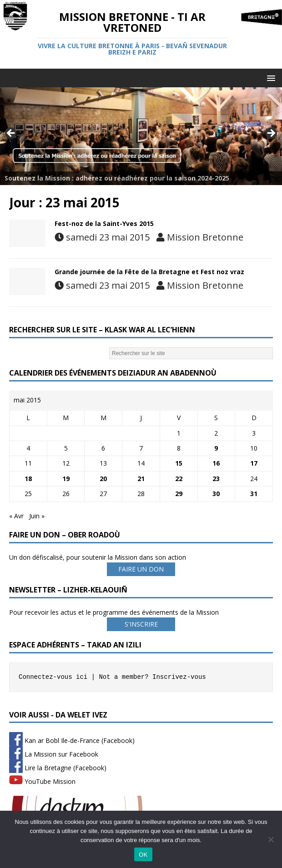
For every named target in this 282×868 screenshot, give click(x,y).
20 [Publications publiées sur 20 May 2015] (103, 479)
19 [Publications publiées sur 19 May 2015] (66, 479)
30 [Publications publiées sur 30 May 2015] (216, 494)
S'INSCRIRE (141, 624)
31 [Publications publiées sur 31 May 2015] (254, 494)
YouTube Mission (42, 781)
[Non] (271, 839)
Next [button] (271, 134)
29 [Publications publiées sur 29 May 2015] (179, 494)
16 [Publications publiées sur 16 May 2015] (216, 463)
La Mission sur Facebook (54, 754)
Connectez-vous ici (53, 677)
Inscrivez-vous (179, 677)
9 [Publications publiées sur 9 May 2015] (216, 448)
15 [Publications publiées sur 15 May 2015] (179, 463)
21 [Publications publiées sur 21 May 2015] (141, 479)
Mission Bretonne (205, 237)
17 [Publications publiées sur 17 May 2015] (254, 463)
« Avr (16, 516)
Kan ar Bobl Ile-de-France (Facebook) (72, 740)
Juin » (37, 516)
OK (143, 855)
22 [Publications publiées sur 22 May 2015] (179, 479)
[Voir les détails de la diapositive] (141, 136)
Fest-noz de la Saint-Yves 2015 (104, 223)
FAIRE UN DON (141, 569)
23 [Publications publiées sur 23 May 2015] (216, 479)
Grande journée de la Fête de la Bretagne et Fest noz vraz (149, 272)
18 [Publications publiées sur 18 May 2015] (28, 479)
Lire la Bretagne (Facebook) (58, 768)
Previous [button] (11, 134)
